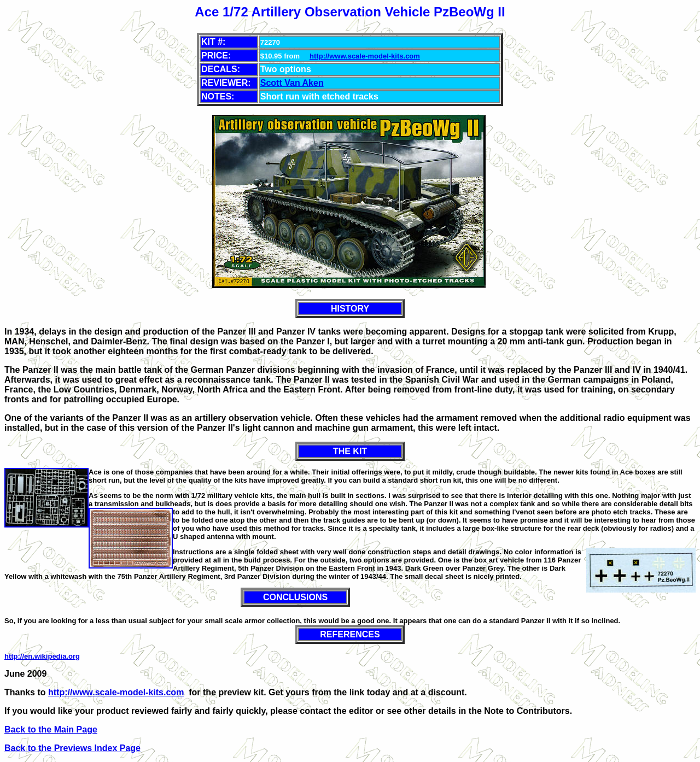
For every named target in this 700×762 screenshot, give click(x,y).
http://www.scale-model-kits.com (365, 56)
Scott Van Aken (292, 83)
